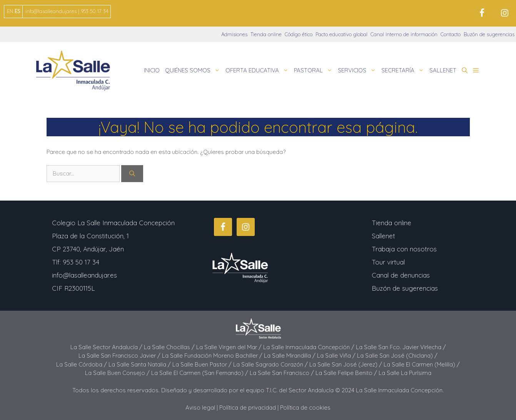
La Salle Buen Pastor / (203, 364)
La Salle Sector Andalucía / (107, 347)
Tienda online (266, 34)
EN (10, 11)
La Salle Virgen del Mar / (230, 347)
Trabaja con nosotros (404, 249)
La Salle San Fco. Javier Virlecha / (401, 347)
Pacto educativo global (341, 34)
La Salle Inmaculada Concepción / (310, 347)
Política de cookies (305, 407)
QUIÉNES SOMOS (194, 70)
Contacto (451, 34)
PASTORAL (315, 70)
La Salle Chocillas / (170, 347)
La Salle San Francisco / (283, 373)
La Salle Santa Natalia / (140, 364)
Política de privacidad (248, 407)
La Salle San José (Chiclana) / (397, 356)
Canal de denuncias (401, 275)
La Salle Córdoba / (82, 364)
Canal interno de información (404, 34)
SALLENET (443, 70)
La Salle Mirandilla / (291, 356)
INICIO (152, 70)
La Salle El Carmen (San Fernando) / (200, 373)
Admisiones (234, 34)
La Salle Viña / (337, 356)
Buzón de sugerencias (489, 34)
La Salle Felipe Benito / (347, 373)
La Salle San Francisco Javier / (120, 356)
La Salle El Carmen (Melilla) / (422, 364)
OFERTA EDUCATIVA (258, 70)
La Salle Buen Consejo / (118, 373)
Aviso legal (200, 407)
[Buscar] (132, 174)
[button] (465, 70)
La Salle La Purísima (405, 373)
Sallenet (383, 236)
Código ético (299, 34)
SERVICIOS (358, 70)
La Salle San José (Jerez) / (347, 364)
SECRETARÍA (404, 70)
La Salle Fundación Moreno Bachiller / (213, 356)
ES (17, 11)
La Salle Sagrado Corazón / (271, 364)
